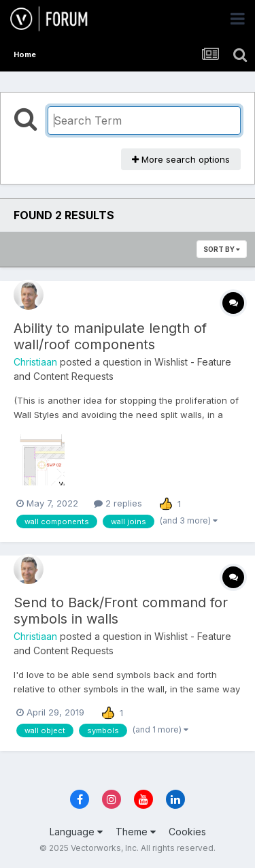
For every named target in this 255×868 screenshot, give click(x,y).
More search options (181, 159)
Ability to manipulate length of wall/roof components (110, 336)
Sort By (222, 249)
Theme (136, 832)
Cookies (187, 832)
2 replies (118, 503)
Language (76, 832)
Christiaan (35, 362)
